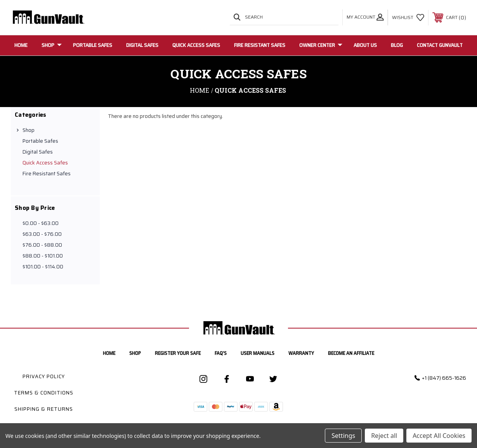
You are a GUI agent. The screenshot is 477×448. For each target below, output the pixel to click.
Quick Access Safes (196, 45)
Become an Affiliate (351, 353)
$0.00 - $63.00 (41, 223)
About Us (365, 45)
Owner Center (321, 45)
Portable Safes (93, 45)
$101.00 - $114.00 (43, 267)
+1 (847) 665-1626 (444, 378)
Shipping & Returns (44, 409)
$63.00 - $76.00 (42, 234)
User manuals (258, 353)
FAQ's (221, 353)
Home (21, 45)
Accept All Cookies (439, 436)
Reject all (384, 436)
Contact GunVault (440, 45)
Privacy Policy (44, 376)
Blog (397, 45)
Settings (343, 436)
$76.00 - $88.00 (42, 245)
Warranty (301, 353)
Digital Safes (142, 45)
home (109, 353)
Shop (52, 45)
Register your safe (178, 353)
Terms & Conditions (44, 393)
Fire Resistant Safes (260, 45)
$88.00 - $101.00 (43, 256)
